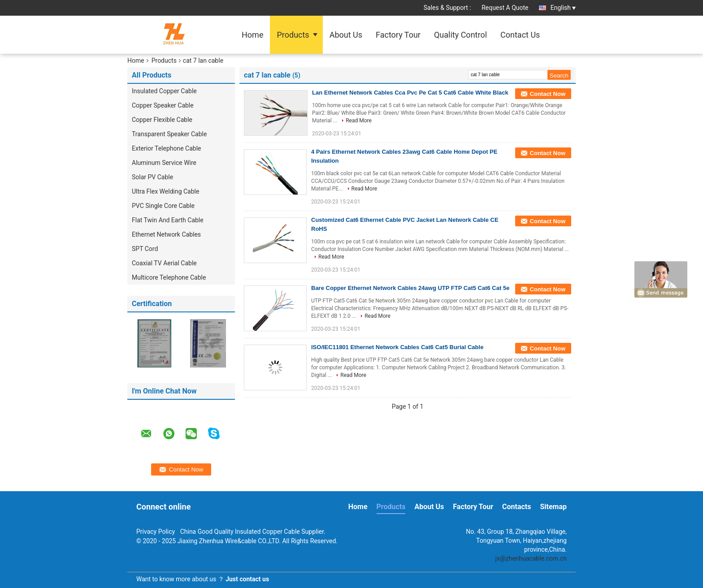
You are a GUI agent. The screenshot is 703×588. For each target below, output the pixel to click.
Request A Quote (505, 8)
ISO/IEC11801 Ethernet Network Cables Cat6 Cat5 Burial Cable (397, 347)
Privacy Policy (156, 532)
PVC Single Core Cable (163, 206)
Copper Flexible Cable (162, 120)
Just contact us (247, 579)
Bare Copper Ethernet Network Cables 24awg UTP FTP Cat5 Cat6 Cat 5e (410, 288)
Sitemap (553, 507)
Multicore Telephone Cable (169, 277)
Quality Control (460, 35)
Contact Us (520, 35)
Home (252, 35)
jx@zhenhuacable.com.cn (531, 558)
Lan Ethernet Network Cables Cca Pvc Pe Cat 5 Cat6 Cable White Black (410, 93)
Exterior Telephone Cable (167, 148)
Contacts (516, 507)
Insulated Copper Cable (164, 91)
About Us (346, 35)
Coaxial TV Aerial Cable (164, 263)
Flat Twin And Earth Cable (168, 220)
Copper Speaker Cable (163, 105)
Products (293, 35)
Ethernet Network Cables (166, 234)
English (563, 8)
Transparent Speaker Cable (169, 134)
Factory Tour (398, 35)
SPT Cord (145, 249)
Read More (359, 121)
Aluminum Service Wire (164, 163)
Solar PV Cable (152, 177)
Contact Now (548, 94)
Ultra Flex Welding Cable (165, 191)
